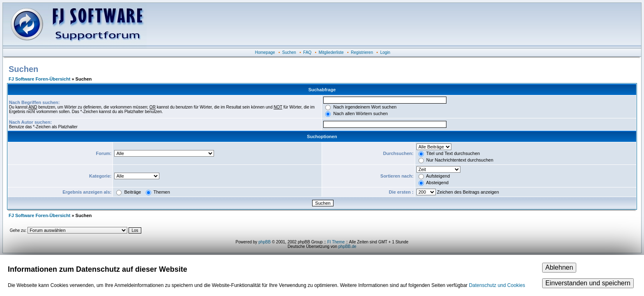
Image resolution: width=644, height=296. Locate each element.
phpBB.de (347, 246)
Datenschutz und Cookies (497, 285)
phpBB (264, 242)
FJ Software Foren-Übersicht (39, 79)
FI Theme (336, 242)
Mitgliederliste (331, 52)
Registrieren (362, 52)
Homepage (265, 52)
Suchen (289, 52)
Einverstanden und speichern (588, 283)
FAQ (307, 52)
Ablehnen (559, 267)
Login (385, 52)
